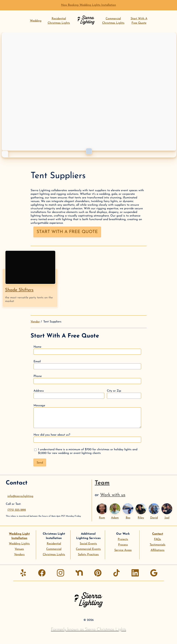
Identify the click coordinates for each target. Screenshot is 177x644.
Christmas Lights (54, 555)
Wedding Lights (19, 544)
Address (69, 394)
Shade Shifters (19, 290)
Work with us (113, 495)
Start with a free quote (67, 232)
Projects (123, 539)
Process (123, 545)
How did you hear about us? (87, 438)
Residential (54, 544)
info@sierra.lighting (20, 496)
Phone (87, 379)
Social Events (88, 544)
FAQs (158, 539)
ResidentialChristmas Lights (59, 21)
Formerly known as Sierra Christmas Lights (88, 630)
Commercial (54, 549)
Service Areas (123, 550)
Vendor (35, 322)
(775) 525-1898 (17, 510)
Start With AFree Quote (139, 21)
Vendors (19, 555)
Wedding (36, 21)
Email (87, 365)
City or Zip (124, 394)
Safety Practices (88, 555)
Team (102, 483)
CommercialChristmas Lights (113, 21)
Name (87, 350)
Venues (19, 549)
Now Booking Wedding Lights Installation (88, 5)
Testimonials (158, 545)
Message (87, 416)
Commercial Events (88, 549)
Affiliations (158, 550)
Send (40, 463)
